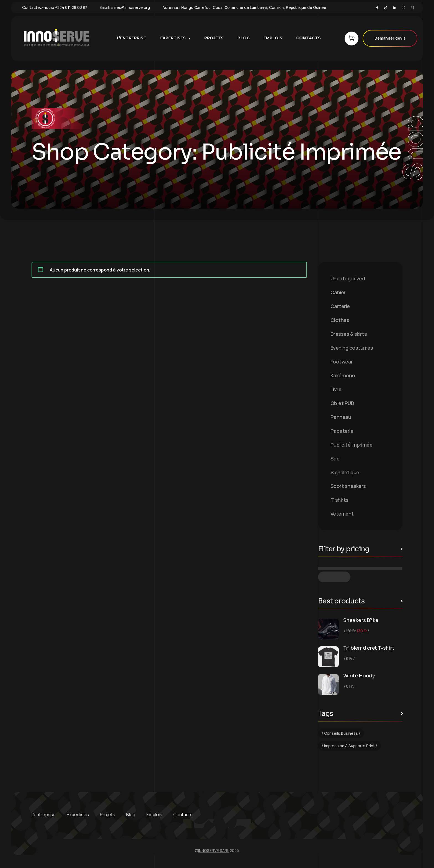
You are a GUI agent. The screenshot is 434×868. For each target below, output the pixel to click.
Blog (131, 815)
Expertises (78, 815)
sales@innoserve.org (131, 7)
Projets (108, 815)
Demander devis (390, 38)
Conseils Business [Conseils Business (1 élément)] (341, 733)
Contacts (183, 815)
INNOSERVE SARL (214, 850)
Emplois (154, 815)
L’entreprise (44, 815)
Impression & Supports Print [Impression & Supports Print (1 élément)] (349, 746)
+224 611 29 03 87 (71, 7)
